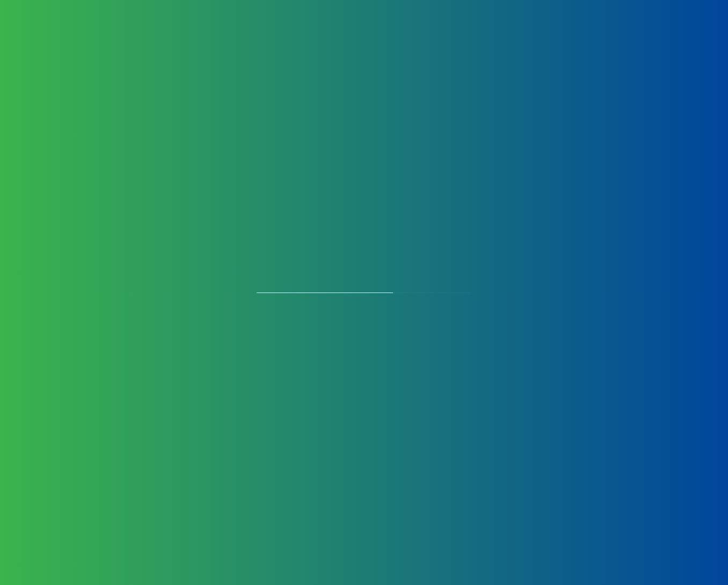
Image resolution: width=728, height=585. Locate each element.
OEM (344, 38)
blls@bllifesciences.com (165, 351)
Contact (544, 38)
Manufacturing (288, 38)
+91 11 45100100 (112, 324)
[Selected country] (360, 371)
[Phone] (498, 371)
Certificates (392, 38)
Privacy (105, 393)
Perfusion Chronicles (620, 38)
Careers (447, 38)
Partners (495, 38)
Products (219, 38)
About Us (162, 38)
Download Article (402, 518)
